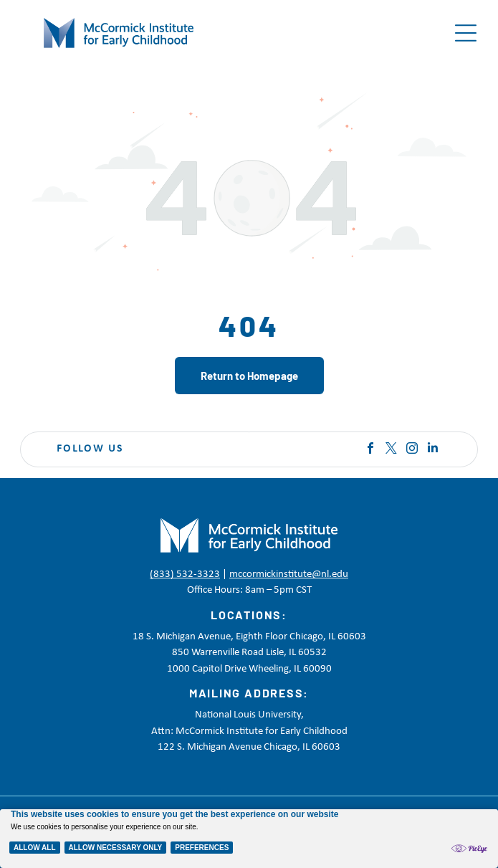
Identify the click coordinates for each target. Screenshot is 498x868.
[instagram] (412, 450)
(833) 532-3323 (185, 574)
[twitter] (391, 450)
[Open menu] (466, 33)
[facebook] (370, 450)
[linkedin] (433, 450)
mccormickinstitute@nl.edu (289, 574)
